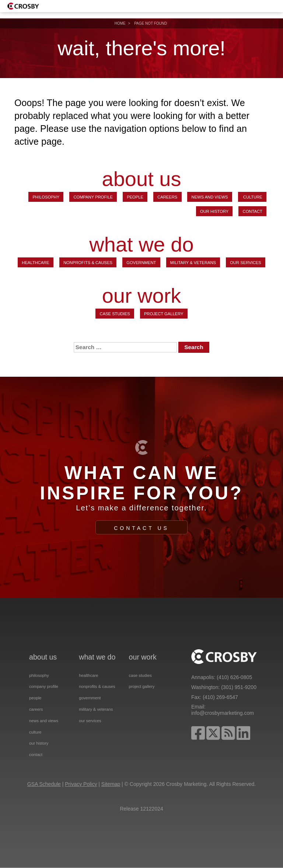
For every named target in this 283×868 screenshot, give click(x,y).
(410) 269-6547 (220, 697)
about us (142, 179)
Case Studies (115, 314)
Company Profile (93, 197)
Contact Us (141, 528)
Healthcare (35, 263)
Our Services (245, 263)
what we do (141, 245)
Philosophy (46, 197)
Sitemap (111, 784)
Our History (214, 211)
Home (120, 23)
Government (141, 263)
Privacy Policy (81, 784)
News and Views (210, 197)
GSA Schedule (44, 784)
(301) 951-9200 (239, 687)
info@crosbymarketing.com (223, 713)
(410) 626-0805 (234, 677)
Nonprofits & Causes (88, 263)
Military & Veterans (193, 263)
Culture (252, 197)
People (135, 197)
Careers (167, 197)
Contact (253, 211)
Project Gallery (164, 314)
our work (142, 296)
